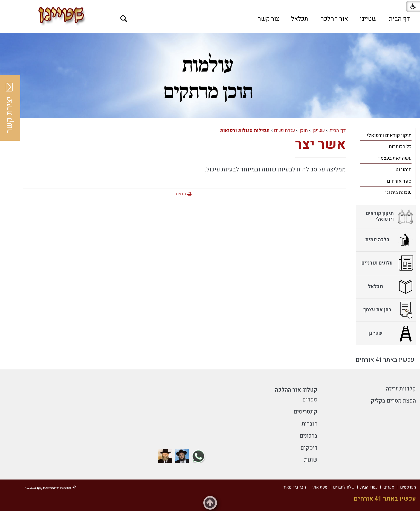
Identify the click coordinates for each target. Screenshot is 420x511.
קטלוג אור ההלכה (296, 390)
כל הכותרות (400, 147)
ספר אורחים (399, 181)
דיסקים (309, 448)
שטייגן (368, 19)
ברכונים (309, 436)
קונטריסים (305, 412)
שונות (311, 460)
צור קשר (269, 19)
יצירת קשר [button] (10, 108)
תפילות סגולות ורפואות (245, 130)
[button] (124, 19)
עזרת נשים (285, 130)
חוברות (309, 424)
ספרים (310, 400)
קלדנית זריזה (401, 389)
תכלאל (300, 19)
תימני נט (403, 170)
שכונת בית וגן (398, 192)
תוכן (304, 130)
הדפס (181, 194)
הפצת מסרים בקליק (393, 401)
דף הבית (399, 19)
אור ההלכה (334, 19)
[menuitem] (399, 19)
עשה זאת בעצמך (395, 158)
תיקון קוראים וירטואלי (389, 135)
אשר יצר (321, 144)
